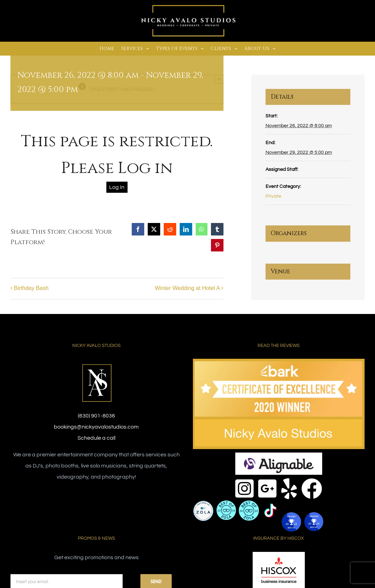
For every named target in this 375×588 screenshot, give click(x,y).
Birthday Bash (31, 288)
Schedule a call (96, 438)
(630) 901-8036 (96, 416)
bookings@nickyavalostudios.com (96, 427)
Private (273, 196)
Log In (117, 187)
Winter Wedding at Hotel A (187, 288)
